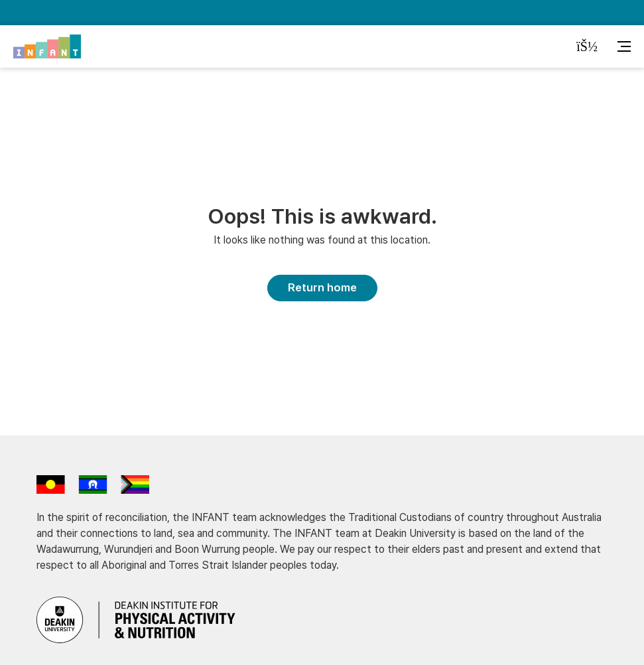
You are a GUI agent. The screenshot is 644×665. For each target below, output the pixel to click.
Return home (322, 287)
